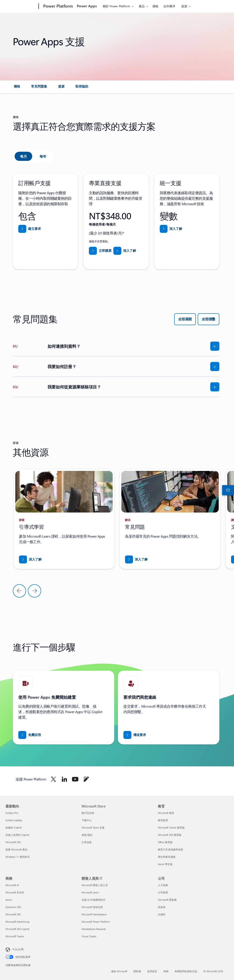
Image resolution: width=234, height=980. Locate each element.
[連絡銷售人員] (227, 490)
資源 (184, 6)
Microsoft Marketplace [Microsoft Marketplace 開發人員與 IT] (94, 914)
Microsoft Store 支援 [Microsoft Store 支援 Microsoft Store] (93, 827)
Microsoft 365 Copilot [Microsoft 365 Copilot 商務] (17, 929)
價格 (155, 6)
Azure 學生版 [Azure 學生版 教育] (165, 864)
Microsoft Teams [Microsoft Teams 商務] (15, 936)
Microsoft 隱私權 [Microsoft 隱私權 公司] (167, 900)
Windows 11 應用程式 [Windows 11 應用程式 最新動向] (18, 857)
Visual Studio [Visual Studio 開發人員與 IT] (89, 936)
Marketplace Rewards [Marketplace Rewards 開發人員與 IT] (94, 929)
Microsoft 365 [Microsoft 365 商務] (13, 914)
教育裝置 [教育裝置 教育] (163, 820)
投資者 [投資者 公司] (162, 907)
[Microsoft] (21, 6)
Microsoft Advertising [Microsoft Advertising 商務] (17, 922)
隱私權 (137, 971)
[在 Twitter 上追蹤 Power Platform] (53, 779)
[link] (17, 88)
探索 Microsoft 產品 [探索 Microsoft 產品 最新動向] (16, 849)
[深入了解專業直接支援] (125, 251)
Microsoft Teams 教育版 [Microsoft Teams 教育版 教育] (171, 827)
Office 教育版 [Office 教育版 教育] (165, 842)
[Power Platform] (58, 6)
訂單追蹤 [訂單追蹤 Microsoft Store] (87, 842)
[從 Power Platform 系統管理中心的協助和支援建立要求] (30, 229)
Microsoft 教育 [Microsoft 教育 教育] (166, 813)
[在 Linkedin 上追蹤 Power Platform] (64, 779)
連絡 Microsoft (119, 971)
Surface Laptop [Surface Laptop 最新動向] (14, 820)
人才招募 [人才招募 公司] (163, 885)
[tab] (23, 156)
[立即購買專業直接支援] (100, 251)
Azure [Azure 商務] (9, 900)
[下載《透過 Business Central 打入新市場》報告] (30, 559)
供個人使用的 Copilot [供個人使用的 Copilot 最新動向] (17, 835)
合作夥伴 (169, 6)
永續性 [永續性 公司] (162, 914)
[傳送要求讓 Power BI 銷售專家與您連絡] (135, 735)
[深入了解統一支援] (171, 229)
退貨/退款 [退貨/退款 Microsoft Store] (87, 835)
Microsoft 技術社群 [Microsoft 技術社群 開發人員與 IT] (92, 907)
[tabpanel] (116, 222)
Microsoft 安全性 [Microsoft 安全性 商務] (15, 892)
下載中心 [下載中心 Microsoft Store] (87, 820)
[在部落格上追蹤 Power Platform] (86, 779)
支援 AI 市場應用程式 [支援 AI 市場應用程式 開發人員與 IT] (93, 900)
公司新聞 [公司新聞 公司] (163, 892)
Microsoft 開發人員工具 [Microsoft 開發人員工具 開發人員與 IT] (95, 885)
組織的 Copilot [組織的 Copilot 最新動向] (14, 827)
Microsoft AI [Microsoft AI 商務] (12, 885)
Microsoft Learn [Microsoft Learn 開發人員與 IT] (90, 892)
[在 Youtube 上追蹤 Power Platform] (75, 779)
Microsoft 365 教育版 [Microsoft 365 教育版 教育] (170, 835)
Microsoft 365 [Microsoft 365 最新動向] (13, 842)
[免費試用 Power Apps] (30, 735)
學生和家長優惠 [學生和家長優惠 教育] (167, 857)
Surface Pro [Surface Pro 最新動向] (12, 813)
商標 (166, 971)
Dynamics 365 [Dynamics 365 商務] (13, 907)
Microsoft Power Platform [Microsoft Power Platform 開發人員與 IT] (96, 922)
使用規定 (152, 971)
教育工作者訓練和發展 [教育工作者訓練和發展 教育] (170, 849)
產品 (142, 6)
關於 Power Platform (116, 6)
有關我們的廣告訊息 (186, 971)
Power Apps (87, 6)
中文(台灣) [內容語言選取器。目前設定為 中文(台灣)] (18, 949)
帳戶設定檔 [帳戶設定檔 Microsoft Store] (88, 813)
